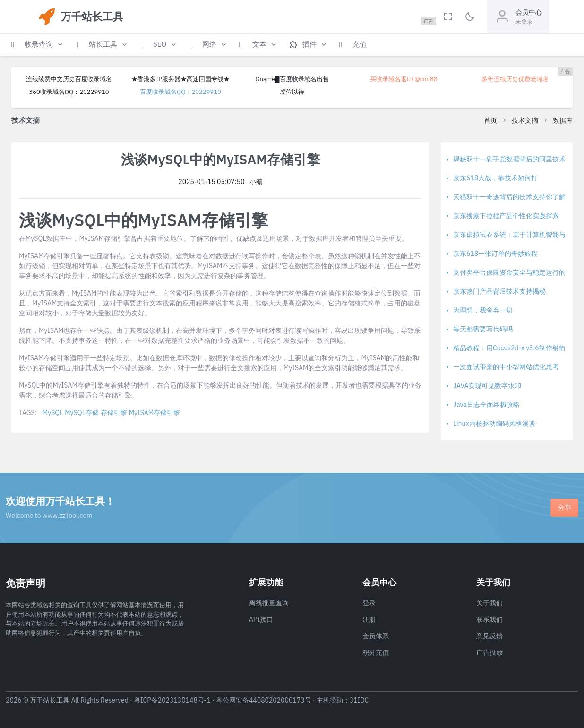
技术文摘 (525, 120)
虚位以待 (292, 92)
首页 (490, 120)
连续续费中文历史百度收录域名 (69, 79)
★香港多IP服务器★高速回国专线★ (180, 79)
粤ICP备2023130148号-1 (172, 700)
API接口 (261, 619)
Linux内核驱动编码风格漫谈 (494, 423)
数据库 (563, 120)
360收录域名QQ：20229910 (69, 92)
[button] (38, 45)
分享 (565, 508)
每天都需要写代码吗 (483, 329)
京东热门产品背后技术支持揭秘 (499, 291)
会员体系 (376, 636)
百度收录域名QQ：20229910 (180, 92)
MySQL (53, 413)
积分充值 (376, 652)
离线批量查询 (269, 603)
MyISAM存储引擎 (155, 413)
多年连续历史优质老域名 (515, 79)
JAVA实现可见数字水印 (487, 386)
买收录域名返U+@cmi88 (404, 79)
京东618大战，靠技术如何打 (495, 178)
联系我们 (490, 619)
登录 (369, 603)
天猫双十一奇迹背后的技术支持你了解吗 (513, 197)
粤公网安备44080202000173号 (264, 700)
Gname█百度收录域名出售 (292, 79)
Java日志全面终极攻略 (486, 405)
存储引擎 (114, 413)
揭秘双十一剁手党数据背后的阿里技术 (509, 159)
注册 (369, 619)
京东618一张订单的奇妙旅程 (495, 254)
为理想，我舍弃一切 (483, 310)
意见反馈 (490, 636)
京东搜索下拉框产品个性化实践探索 (506, 216)
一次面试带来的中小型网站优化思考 (506, 367)
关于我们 (490, 603)
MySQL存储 (82, 413)
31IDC (359, 700)
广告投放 (490, 652)
